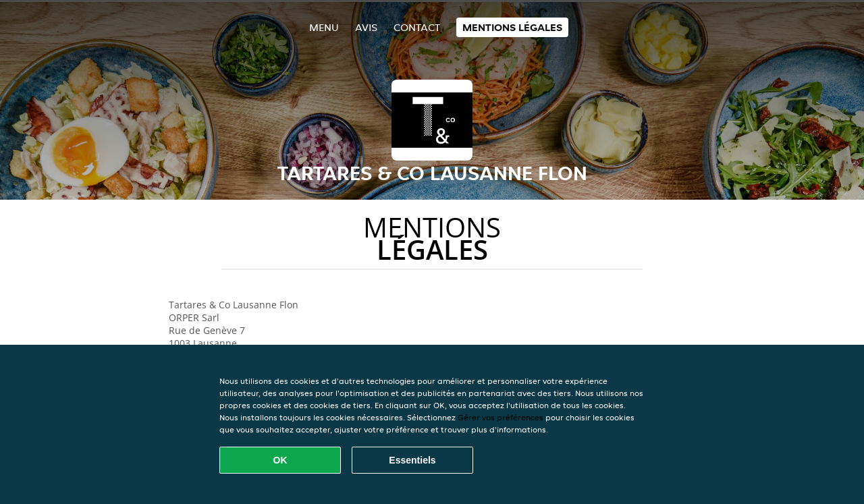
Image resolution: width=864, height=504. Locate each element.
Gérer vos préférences (501, 417)
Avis (366, 27)
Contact (417, 27)
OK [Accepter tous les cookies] (280, 460)
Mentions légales (512, 27)
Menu (324, 27)
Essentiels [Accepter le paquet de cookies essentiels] (412, 460)
